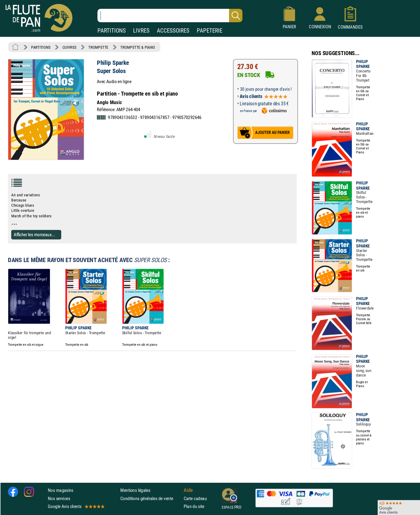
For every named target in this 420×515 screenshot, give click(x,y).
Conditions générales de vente (151, 498)
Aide (188, 490)
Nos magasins (61, 490)
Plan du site (194, 506)
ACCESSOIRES (173, 31)
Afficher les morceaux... (34, 235)
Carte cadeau (195, 498)
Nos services (59, 498)
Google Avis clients (76, 506)
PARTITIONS (112, 31)
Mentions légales (135, 490)
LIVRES (141, 31)
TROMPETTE (98, 47)
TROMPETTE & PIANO (138, 47)
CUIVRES (69, 47)
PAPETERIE (210, 31)
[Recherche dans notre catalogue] (170, 16)
